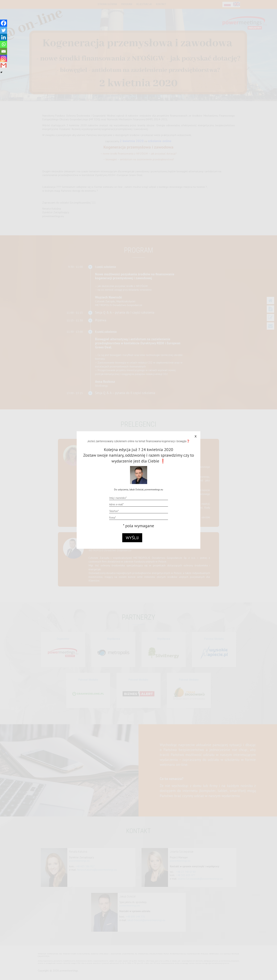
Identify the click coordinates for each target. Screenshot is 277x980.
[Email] (4, 51)
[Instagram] (4, 58)
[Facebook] (4, 23)
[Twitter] (4, 30)
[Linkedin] (4, 37)
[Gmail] (4, 65)
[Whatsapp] (4, 44)
